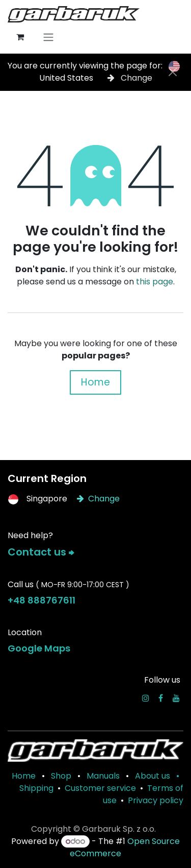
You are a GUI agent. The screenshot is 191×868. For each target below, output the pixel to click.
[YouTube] (176, 698)
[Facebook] (161, 698)
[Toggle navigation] (48, 37)
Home (95, 382)
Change (130, 78)
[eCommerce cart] (20, 37)
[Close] (173, 72)
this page (155, 282)
